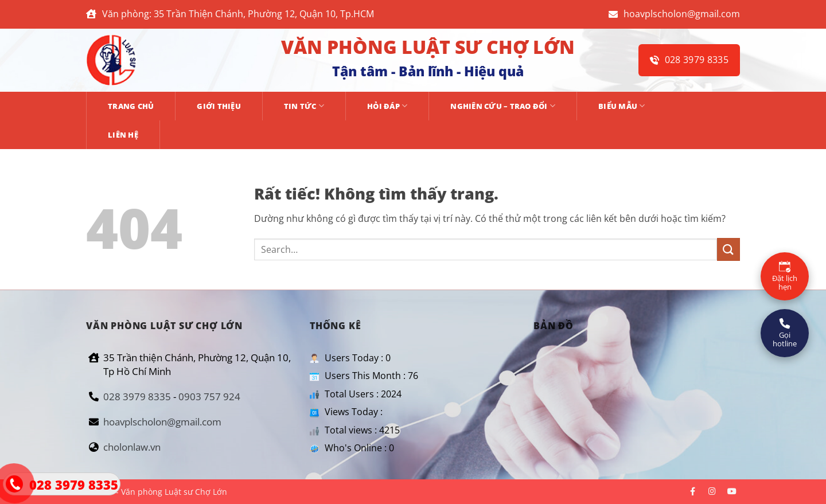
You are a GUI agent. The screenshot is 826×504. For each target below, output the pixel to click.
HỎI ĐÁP (387, 106)
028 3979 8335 (689, 60)
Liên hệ (123, 135)
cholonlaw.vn (132, 447)
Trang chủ (131, 106)
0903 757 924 (209, 396)
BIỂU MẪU (622, 106)
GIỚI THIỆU (219, 106)
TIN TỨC (304, 106)
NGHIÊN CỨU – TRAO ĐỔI (503, 106)
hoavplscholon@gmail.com (674, 14)
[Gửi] (728, 249)
